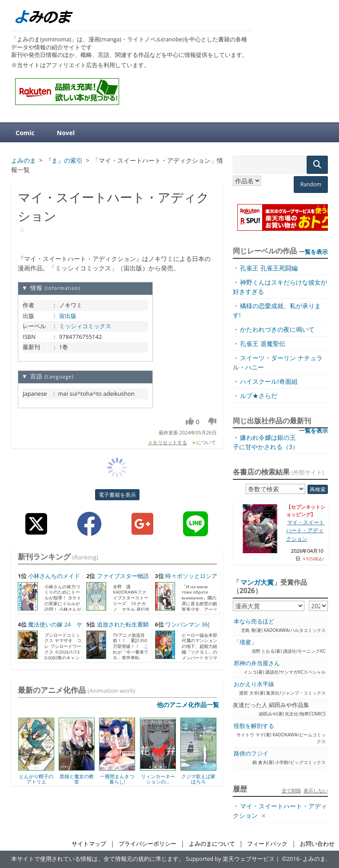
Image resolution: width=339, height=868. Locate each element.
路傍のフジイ (251, 753)
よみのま (314, 859)
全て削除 (291, 790)
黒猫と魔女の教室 (77, 779)
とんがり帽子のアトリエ (36, 779)
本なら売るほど (254, 621)
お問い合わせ (317, 844)
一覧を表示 (313, 252)
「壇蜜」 (245, 642)
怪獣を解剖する (254, 726)
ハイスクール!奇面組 (269, 381)
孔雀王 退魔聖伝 (263, 344)
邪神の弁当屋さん (257, 663)
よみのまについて (212, 844)
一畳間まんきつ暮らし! (117, 779)
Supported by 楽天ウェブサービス (230, 859)
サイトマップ (89, 844)
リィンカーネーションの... (158, 779)
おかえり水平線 (254, 684)
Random (311, 184)
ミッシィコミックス (85, 326)
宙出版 (68, 316)
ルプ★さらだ (259, 396)
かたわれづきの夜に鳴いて (277, 329)
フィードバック (267, 844)
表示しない (316, 790)
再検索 (318, 489)
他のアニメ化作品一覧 (188, 705)
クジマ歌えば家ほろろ (198, 779)
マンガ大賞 (257, 582)
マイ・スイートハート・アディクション (305, 530)
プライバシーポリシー (148, 844)
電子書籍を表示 (117, 495)
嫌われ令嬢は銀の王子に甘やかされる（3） (266, 442)
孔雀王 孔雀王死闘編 (269, 268)
